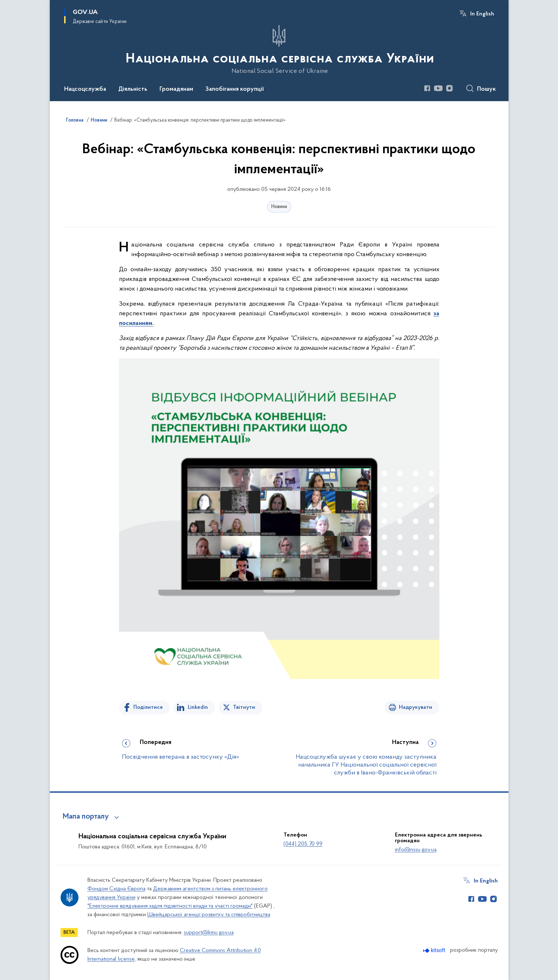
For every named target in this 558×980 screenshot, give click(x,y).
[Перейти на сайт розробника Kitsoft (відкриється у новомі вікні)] (435, 950)
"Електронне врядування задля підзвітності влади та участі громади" (170, 906)
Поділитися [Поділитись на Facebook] (148, 707)
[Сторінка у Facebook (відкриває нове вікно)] (427, 88)
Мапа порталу (86, 817)
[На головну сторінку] (279, 50)
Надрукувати (416, 707)
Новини (279, 207)
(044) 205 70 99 (303, 844)
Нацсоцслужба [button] (85, 89)
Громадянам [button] (176, 89)
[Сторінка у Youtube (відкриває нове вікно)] (438, 88)
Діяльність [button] (133, 89)
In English (482, 14)
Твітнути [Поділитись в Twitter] (244, 707)
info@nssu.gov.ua (416, 850)
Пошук (487, 89)
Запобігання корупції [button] (235, 89)
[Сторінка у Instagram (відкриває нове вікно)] (449, 88)
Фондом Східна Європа (116, 889)
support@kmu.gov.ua (209, 933)
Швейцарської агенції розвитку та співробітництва (209, 915)
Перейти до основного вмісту (5, 5)
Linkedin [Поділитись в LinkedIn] (198, 707)
